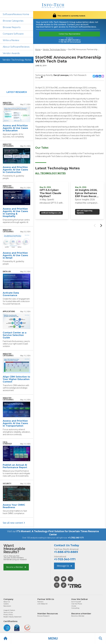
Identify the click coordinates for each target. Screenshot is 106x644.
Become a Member (16, 567)
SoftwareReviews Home (16, 14)
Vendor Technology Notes (17, 60)
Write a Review (11, 40)
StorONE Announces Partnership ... (84, 50)
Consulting (75, 608)
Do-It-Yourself (76, 602)
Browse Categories (13, 21)
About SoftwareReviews (16, 47)
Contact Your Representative (70, 34)
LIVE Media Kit (42, 604)
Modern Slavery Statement (12, 617)
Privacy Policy (8, 615)
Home (38, 50)
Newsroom (7, 606)
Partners (40, 602)
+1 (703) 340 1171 (76, 538)
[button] (53, 638)
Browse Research (43, 616)
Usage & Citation (9, 610)
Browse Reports (12, 27)
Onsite (74, 606)
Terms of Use (8, 612)
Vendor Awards (11, 53)
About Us (7, 602)
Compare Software (13, 34)
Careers (6, 604)
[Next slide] (101, 225)
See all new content (14, 523)
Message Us (64, 566)
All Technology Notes (50, 173)
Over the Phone (77, 604)
